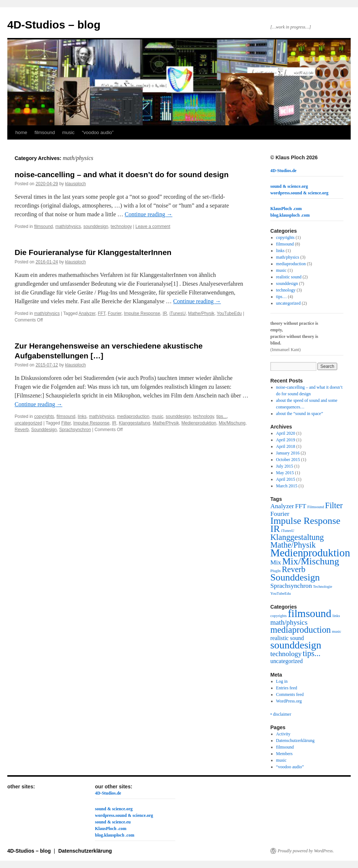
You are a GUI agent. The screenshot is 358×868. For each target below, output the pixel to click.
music (68, 132)
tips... (222, 416)
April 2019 (286, 440)
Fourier (115, 313)
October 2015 (288, 460)
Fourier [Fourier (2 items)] (280, 514)
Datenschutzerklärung (295, 741)
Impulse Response (142, 313)
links (82, 416)
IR (165, 313)
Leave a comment (153, 226)
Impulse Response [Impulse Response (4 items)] (305, 521)
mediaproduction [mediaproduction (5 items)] (301, 630)
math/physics (68, 226)
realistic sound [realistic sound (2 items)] (287, 638)
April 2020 (286, 433)
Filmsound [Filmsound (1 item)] (316, 507)
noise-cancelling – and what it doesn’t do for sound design (122, 174)
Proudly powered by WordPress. (306, 851)
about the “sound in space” (300, 414)
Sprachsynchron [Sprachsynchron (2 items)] (291, 586)
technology (121, 226)
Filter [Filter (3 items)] (334, 505)
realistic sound (289, 277)
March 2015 (287, 486)
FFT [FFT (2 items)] (301, 506)
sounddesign (96, 226)
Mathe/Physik (201, 313)
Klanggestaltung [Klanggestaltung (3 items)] (297, 537)
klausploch (75, 184)
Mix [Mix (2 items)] (276, 562)
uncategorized (28, 423)
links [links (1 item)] (336, 616)
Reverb (22, 430)
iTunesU (178, 313)
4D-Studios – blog (54, 25)
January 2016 (288, 453)
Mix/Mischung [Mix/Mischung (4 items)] (311, 561)
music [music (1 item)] (337, 631)
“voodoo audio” (98, 132)
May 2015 (285, 473)
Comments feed (290, 694)
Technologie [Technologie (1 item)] (323, 587)
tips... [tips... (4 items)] (312, 653)
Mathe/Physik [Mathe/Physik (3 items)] (293, 545)
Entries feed (287, 688)
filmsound (45, 132)
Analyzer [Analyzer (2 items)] (282, 506)
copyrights (44, 416)
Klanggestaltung (134, 423)
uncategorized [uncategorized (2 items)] (287, 661)
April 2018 (286, 446)
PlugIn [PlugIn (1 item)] (275, 571)
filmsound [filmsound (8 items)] (310, 613)
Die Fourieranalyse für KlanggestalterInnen (93, 252)
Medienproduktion (199, 423)
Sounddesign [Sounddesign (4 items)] (295, 577)
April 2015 (286, 479)
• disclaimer (281, 714)
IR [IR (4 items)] (275, 529)
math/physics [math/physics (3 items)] (289, 622)
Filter (66, 423)
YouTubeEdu (229, 313)
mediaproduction (133, 416)
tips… (281, 297)
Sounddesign (44, 430)
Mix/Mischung (232, 423)
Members (284, 754)
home (21, 132)
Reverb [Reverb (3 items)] (293, 569)
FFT (102, 313)
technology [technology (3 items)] (286, 654)
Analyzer (87, 313)
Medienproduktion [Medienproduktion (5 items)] (310, 553)
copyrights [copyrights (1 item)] (279, 616)
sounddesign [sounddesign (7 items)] (296, 645)
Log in (282, 681)
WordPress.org (289, 701)
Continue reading (148, 214)
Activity (283, 734)
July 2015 (285, 466)
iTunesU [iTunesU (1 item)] (287, 531)
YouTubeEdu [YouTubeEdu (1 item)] (281, 593)
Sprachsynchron (75, 430)
